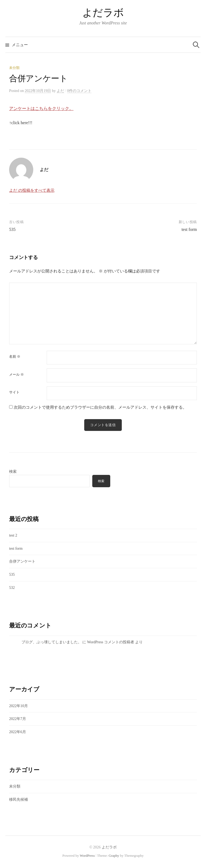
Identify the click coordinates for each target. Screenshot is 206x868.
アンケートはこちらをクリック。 (41, 108)
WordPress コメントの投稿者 (111, 642)
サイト (14, 392)
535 (12, 229)
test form (189, 229)
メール (16, 374)
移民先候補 (19, 799)
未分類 (14, 68)
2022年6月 (18, 732)
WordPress (87, 856)
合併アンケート (22, 561)
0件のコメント (79, 91)
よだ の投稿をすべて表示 (32, 190)
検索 (13, 472)
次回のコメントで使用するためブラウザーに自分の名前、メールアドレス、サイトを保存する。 (100, 407)
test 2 (13, 535)
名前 (15, 357)
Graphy (114, 856)
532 (12, 588)
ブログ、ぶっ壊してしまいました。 (51, 642)
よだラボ (103, 13)
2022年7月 (18, 719)
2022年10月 (19, 706)
